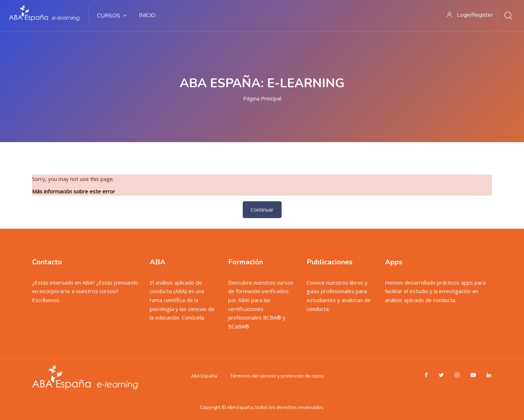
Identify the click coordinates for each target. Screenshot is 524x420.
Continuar (262, 209)
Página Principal (262, 98)
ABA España (204, 376)
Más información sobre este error (74, 191)
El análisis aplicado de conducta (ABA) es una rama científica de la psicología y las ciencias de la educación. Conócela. (182, 300)
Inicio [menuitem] (147, 15)
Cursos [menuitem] (112, 15)
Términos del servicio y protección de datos (277, 376)
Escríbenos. (46, 300)
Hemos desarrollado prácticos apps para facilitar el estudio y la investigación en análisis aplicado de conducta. (435, 291)
